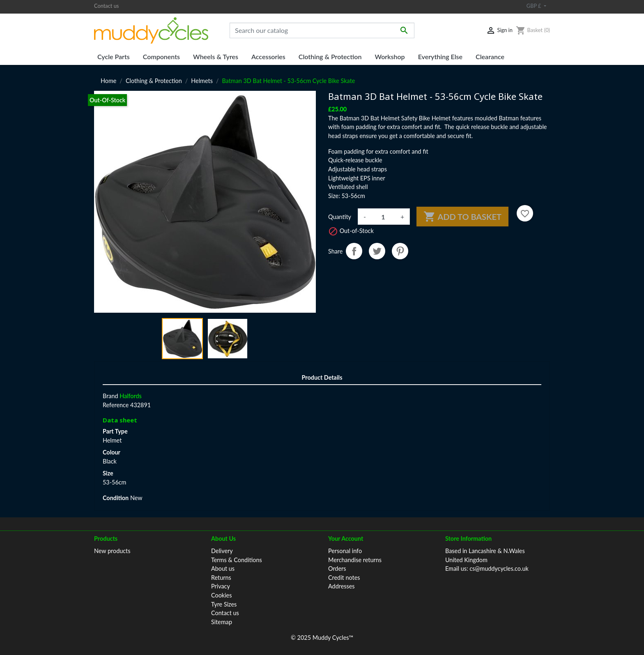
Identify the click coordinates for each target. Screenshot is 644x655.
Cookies (221, 595)
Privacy (221, 586)
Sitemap (222, 622)
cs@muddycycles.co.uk (499, 569)
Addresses (342, 586)
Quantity (340, 217)
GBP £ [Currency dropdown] (535, 6)
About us (223, 569)
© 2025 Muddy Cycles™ (322, 638)
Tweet (377, 251)
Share (354, 251)
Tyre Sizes (224, 604)
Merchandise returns (355, 560)
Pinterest (400, 251)
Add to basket (462, 217)
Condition (116, 498)
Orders (337, 569)
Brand (110, 396)
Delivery (222, 551)
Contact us (106, 6)
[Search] (322, 30)
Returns (221, 578)
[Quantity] (383, 217)
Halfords (131, 396)
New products (112, 551)
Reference (116, 405)
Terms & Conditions (237, 560)
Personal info (345, 551)
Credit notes (344, 578)
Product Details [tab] (322, 377)
